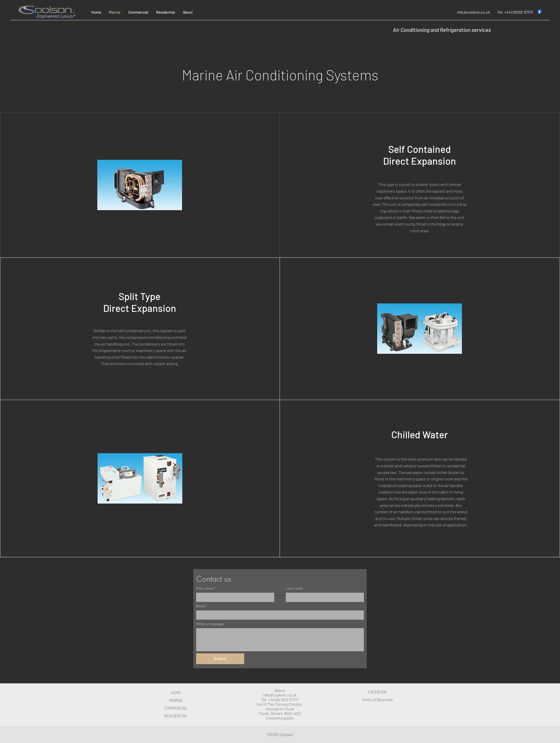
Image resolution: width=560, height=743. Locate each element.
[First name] (234, 597)
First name (206, 588)
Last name (294, 588)
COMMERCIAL (176, 708)
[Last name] (323, 597)
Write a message (210, 624)
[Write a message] (280, 640)
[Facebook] (539, 12)
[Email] (278, 615)
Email (202, 606)
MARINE (176, 700)
